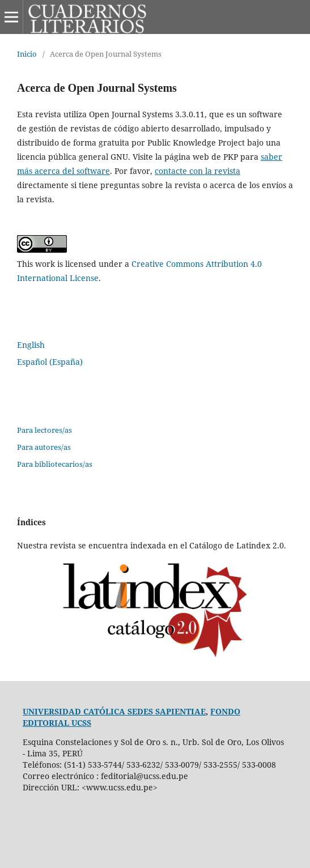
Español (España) (50, 362)
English (31, 345)
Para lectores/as (44, 430)
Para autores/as (44, 447)
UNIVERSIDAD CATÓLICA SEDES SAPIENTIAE (114, 711)
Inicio (27, 54)
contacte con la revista (198, 171)
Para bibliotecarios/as (55, 464)
